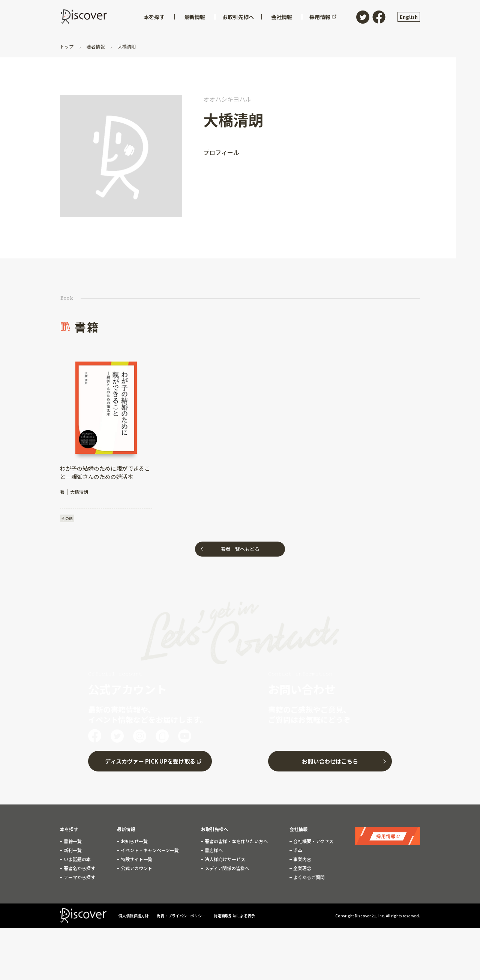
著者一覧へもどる (240, 549)
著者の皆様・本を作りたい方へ (236, 841)
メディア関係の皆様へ (226, 868)
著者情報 (96, 46)
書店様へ (213, 850)
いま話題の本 (77, 859)
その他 (67, 518)
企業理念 (302, 868)
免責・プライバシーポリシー (181, 916)
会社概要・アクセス (313, 841)
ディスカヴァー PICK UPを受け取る (150, 761)
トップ (67, 46)
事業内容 (302, 859)
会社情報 (298, 829)
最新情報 (126, 829)
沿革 (297, 850)
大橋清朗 (126, 46)
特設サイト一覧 (136, 859)
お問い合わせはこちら (330, 761)
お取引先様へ (214, 829)
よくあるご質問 (308, 877)
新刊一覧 (72, 850)
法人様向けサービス (224, 859)
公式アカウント (136, 868)
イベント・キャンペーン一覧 (149, 850)
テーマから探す (79, 877)
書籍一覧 (72, 841)
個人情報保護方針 (134, 916)
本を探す (69, 829)
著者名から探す (79, 868)
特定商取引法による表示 (234, 916)
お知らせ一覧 (134, 841)
